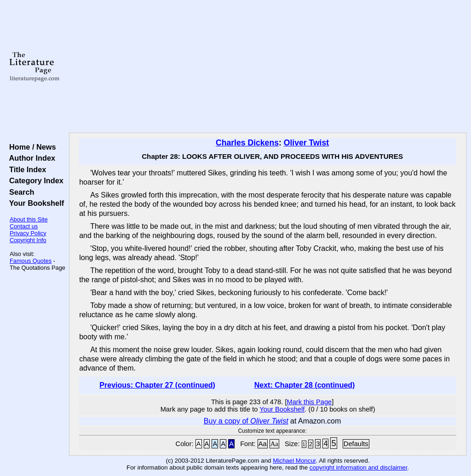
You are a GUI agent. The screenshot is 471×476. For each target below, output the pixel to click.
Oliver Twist (306, 143)
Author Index (30, 158)
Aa (263, 444)
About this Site (29, 219)
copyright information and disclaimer (359, 467)
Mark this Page (309, 402)
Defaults (356, 444)
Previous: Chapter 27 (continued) (157, 385)
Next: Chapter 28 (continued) (305, 385)
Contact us (24, 226)
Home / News (31, 147)
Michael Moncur (294, 461)
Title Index (26, 169)
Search (20, 192)
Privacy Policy (28, 233)
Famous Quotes (31, 261)
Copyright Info (28, 240)
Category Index (34, 180)
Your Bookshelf (34, 203)
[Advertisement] (268, 67)
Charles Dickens (247, 143)
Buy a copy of (246, 421)
